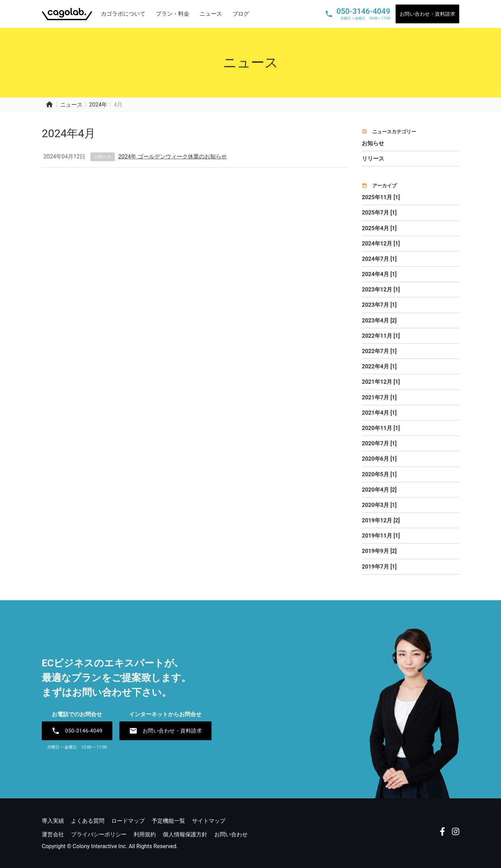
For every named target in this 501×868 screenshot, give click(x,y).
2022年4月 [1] (379, 366)
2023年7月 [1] (379, 305)
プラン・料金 (173, 14)
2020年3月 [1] (379, 505)
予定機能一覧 (168, 821)
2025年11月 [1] (381, 197)
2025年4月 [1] (379, 228)
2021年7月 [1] (379, 397)
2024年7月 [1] (379, 259)
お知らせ (103, 157)
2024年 (98, 105)
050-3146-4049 (77, 731)
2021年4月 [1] (379, 413)
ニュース (211, 14)
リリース (373, 159)
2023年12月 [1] (381, 290)
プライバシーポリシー (99, 834)
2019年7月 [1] (379, 567)
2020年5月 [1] (379, 474)
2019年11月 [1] (381, 536)
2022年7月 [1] (379, 351)
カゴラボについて (123, 14)
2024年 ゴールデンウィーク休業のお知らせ (173, 157)
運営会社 (53, 834)
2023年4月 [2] (379, 320)
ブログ (241, 14)
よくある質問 (88, 821)
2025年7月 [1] (379, 213)
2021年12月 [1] (381, 382)
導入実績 (53, 821)
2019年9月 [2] (379, 551)
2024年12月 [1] (381, 244)
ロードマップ (128, 821)
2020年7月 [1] (379, 443)
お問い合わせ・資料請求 (428, 14)
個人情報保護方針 (185, 834)
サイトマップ (209, 821)
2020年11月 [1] (381, 428)
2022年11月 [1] (381, 336)
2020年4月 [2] (379, 490)
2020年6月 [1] (379, 459)
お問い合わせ (231, 834)
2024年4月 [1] (379, 274)
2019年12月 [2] (381, 520)
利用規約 (145, 834)
